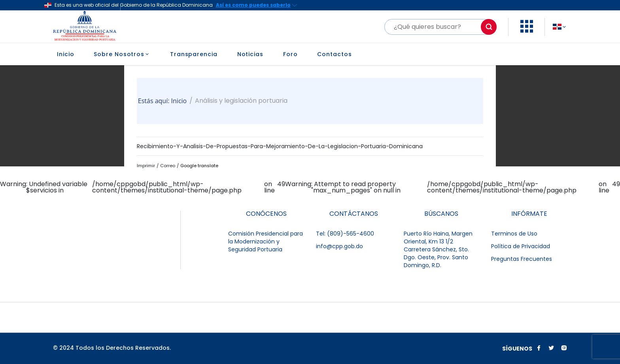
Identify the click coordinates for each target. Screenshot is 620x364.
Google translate (199, 166)
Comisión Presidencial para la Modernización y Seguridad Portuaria (266, 241)
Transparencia (194, 54)
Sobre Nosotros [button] (122, 54)
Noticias (250, 54)
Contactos (334, 54)
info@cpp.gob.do (339, 246)
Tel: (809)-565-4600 (345, 234)
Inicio (65, 54)
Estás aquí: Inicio (162, 101)
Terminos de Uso (514, 234)
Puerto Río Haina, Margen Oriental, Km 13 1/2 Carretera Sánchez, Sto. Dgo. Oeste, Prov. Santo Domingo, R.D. (438, 249)
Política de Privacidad (521, 246)
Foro (290, 54)
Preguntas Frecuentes (522, 259)
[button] (527, 31)
